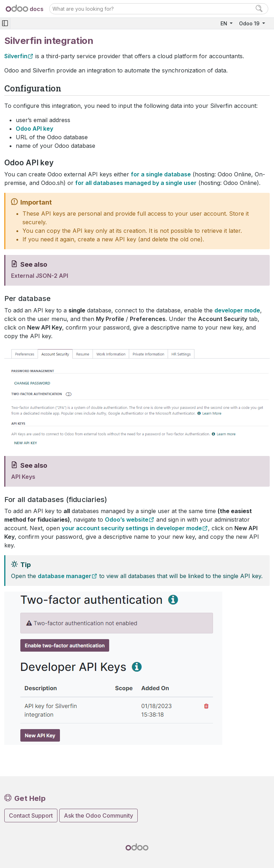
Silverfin (16, 56)
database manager (65, 576)
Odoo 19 (250, 23)
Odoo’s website (127, 520)
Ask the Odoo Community (98, 816)
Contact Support (31, 816)
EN (225, 23)
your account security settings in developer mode (132, 528)
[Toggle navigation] (5, 23)
